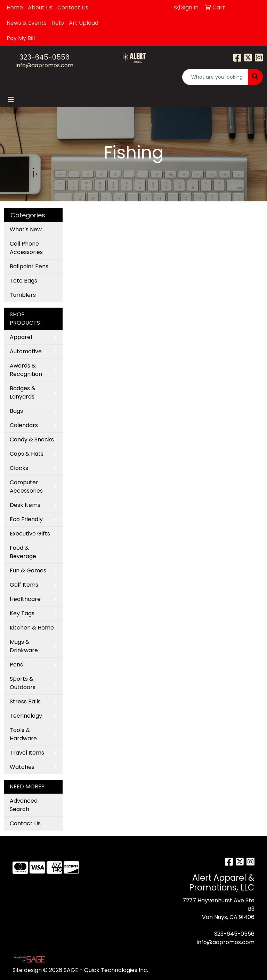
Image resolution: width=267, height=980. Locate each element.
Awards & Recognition (26, 370)
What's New (26, 229)
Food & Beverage (23, 552)
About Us (40, 7)
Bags (16, 411)
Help (58, 23)
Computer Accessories (26, 487)
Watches (22, 767)
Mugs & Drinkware (24, 646)
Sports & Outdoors (23, 683)
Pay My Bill (21, 38)
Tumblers (23, 295)
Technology (26, 716)
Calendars (24, 425)
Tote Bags (23, 281)
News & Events (27, 23)
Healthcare (25, 599)
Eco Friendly (26, 519)
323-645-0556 (44, 57)
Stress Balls (25, 701)
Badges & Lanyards (23, 392)
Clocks (19, 468)
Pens (16, 665)
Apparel (21, 337)
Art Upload (84, 23)
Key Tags (22, 613)
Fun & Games (28, 570)
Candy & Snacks (32, 439)
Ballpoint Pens (29, 266)
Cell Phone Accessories (26, 248)
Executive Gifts (30, 534)
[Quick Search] (215, 77)
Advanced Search (24, 805)
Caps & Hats (27, 454)
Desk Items (25, 505)
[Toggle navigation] (11, 100)
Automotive (26, 351)
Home (15, 7)
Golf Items (24, 585)
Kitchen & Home (32, 628)
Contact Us (73, 7)
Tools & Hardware (23, 734)
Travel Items (27, 753)
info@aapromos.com (44, 65)
